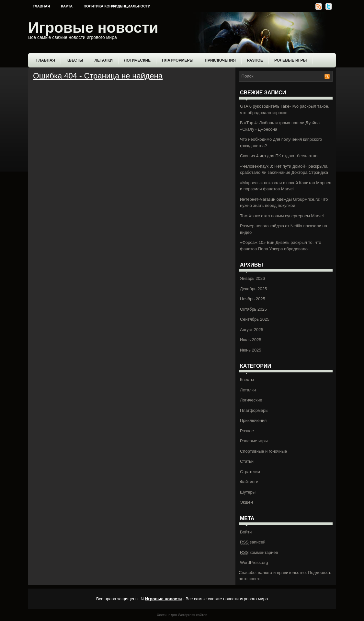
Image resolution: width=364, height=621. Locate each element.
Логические (137, 60)
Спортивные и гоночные (263, 451)
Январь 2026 (252, 278)
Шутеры (248, 492)
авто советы (250, 579)
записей (253, 542)
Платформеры (178, 60)
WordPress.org (254, 562)
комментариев (259, 553)
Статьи (247, 461)
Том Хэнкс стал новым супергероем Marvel (282, 216)
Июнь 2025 (251, 350)
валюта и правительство (282, 573)
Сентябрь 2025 (255, 319)
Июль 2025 (251, 340)
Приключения (220, 60)
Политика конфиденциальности (117, 6)
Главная (41, 6)
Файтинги (249, 482)
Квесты (75, 60)
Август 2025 (252, 330)
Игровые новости (93, 28)
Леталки (104, 60)
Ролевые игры (290, 60)
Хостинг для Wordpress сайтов (182, 615)
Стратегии (250, 472)
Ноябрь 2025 (253, 299)
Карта (67, 6)
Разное (255, 60)
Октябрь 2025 (253, 309)
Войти (246, 532)
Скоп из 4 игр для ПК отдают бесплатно (279, 156)
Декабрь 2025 (253, 289)
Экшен (246, 502)
